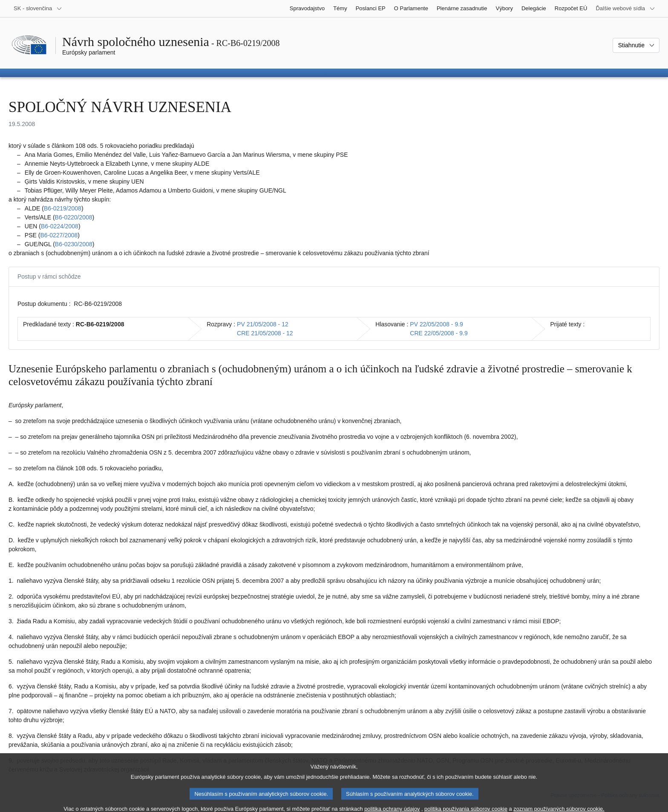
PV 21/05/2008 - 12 (263, 324)
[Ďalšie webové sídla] (625, 9)
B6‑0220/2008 (74, 217)
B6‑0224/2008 (60, 226)
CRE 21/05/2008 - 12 (265, 333)
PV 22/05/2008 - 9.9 (436, 324)
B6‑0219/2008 (63, 208)
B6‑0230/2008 (74, 244)
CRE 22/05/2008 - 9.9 (439, 333)
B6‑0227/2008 (59, 235)
